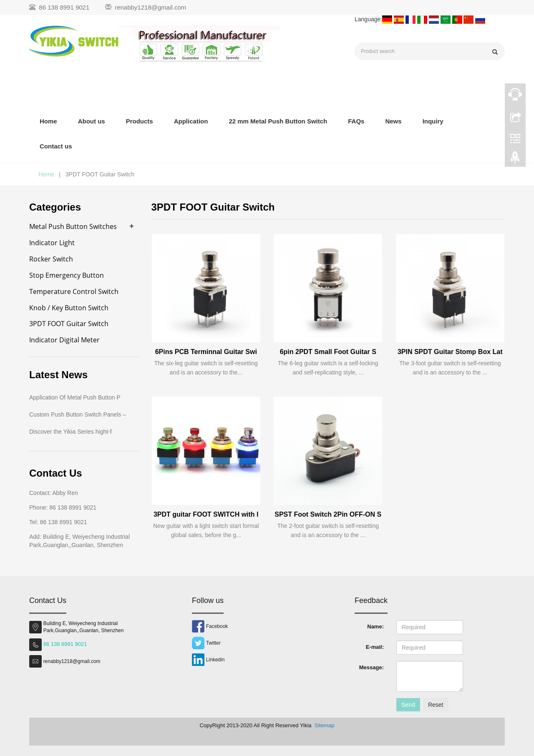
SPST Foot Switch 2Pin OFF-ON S (328, 514)
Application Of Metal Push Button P (75, 397)
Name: (375, 627)
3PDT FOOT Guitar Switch (69, 324)
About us (92, 121)
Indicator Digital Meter (64, 340)
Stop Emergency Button (67, 275)
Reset (436, 705)
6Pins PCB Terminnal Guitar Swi (206, 352)
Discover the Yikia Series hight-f (71, 432)
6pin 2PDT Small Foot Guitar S (328, 352)
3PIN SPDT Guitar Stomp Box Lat (450, 352)
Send (408, 705)
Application (191, 121)
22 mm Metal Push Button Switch (278, 121)
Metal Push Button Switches (73, 226)
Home (48, 121)
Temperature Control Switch (74, 291)
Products (140, 121)
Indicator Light (52, 243)
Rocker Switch (51, 259)
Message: (372, 667)
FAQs (356, 121)
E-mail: (375, 647)
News (393, 121)
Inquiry (433, 121)
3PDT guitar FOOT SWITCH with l (206, 514)
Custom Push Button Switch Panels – (78, 414)
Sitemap (325, 725)
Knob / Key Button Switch (69, 308)
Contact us (56, 146)
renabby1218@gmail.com (150, 7)
